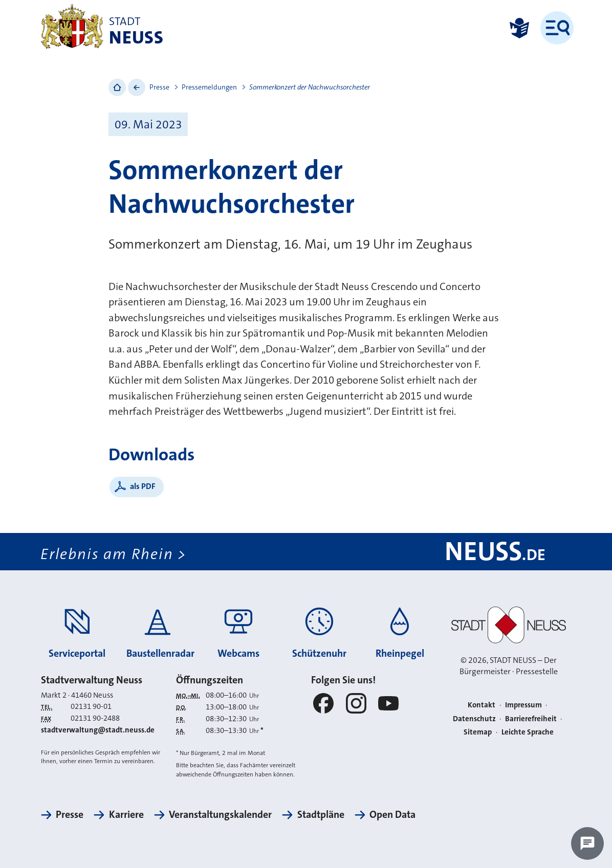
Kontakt (482, 705)
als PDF (143, 486)
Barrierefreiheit (531, 719)
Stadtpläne (321, 815)
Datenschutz (474, 719)
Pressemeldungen (209, 87)
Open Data (392, 815)
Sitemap (478, 732)
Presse (159, 87)
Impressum (523, 705)
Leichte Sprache (528, 732)
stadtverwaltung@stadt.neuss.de (98, 730)
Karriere (126, 815)
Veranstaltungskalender (220, 815)
